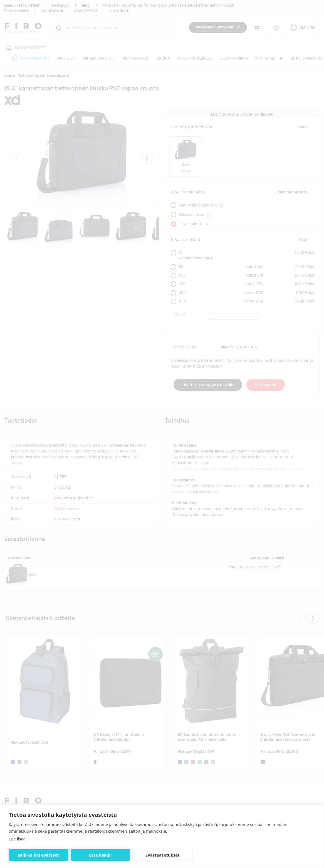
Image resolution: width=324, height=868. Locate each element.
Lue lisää (17, 839)
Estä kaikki (100, 855)
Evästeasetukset (163, 855)
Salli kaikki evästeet (39, 855)
